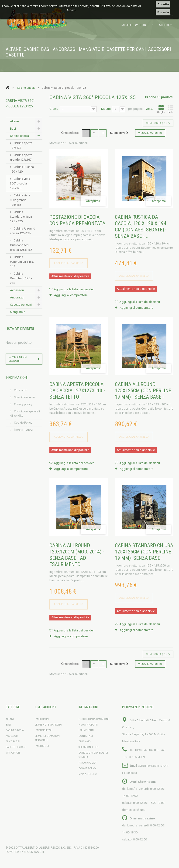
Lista (171, 109)
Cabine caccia (19, 136)
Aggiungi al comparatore (71, 295)
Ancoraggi (65, 49)
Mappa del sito (88, 774)
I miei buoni (42, 746)
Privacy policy (23, 404)
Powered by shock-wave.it (25, 852)
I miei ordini (42, 719)
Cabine (31, 49)
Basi (46, 49)
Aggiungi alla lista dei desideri (74, 289)
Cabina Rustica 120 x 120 (22, 169)
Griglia (161, 109)
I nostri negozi (23, 430)
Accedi (164, 25)
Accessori (159, 49)
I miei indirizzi (43, 730)
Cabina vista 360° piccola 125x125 (20, 183)
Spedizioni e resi (25, 397)
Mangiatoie (91, 49)
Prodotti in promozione (94, 719)
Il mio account (45, 707)
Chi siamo (20, 390)
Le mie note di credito (48, 725)
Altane (13, 49)
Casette (15, 55)
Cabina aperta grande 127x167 (21, 157)
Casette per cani (126, 49)
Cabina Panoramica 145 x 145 (22, 262)
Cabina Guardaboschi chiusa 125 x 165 (21, 245)
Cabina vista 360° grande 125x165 (20, 200)
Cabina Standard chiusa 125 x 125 (21, 217)
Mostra (106, 109)
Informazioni (17, 378)
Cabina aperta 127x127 (21, 145)
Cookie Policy (23, 423)
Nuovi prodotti (88, 725)
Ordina (54, 109)
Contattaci (86, 736)
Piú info (163, 12)
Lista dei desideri (20, 329)
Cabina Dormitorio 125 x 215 (21, 278)
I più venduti (86, 730)
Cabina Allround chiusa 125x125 (23, 231)
